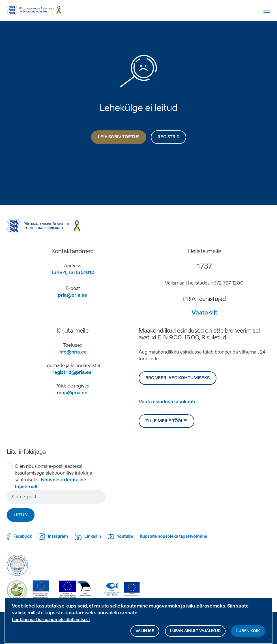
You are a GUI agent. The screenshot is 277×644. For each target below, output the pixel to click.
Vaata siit (204, 313)
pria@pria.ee (73, 295)
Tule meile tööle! (167, 421)
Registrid (168, 137)
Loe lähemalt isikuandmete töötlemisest (51, 622)
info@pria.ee (73, 352)
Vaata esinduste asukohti (167, 402)
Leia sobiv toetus (119, 137)
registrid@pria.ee (72, 372)
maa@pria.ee (72, 393)
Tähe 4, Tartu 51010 (73, 273)
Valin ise (145, 633)
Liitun (21, 515)
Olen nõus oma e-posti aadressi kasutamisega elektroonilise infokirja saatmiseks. (53, 476)
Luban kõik (248, 633)
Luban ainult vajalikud (195, 633)
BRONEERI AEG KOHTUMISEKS (178, 378)
